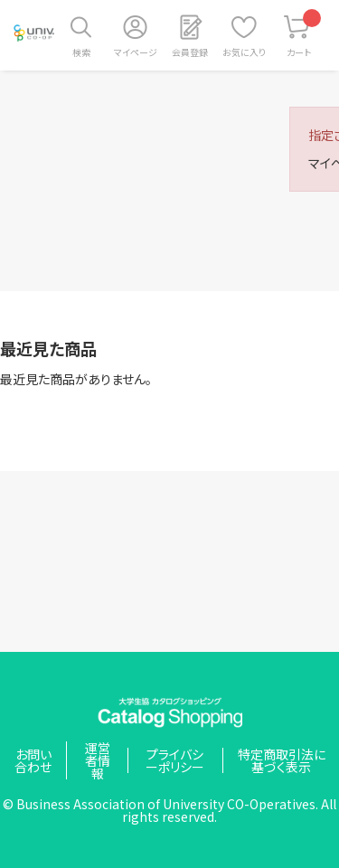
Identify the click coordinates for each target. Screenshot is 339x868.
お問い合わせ (33, 760)
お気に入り (244, 52)
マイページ (136, 52)
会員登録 (190, 52)
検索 (81, 52)
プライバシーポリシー (175, 760)
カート (304, 34)
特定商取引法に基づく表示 (282, 760)
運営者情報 (98, 760)
